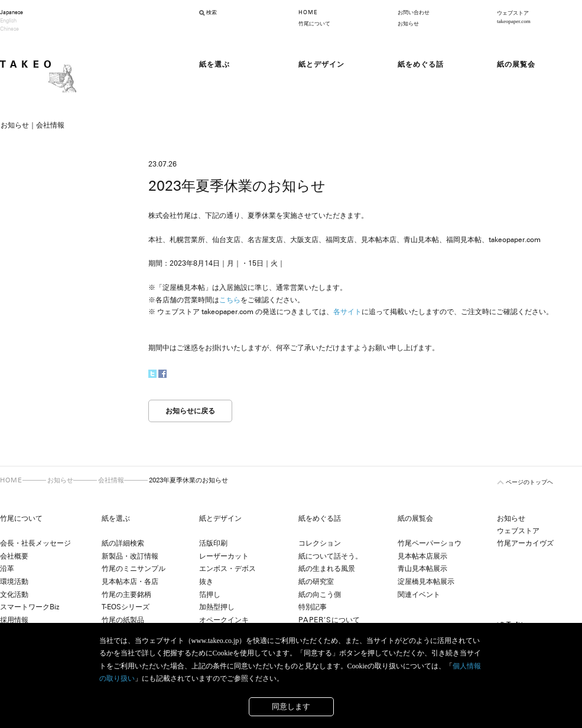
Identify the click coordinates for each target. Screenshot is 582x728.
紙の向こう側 (320, 595)
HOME (308, 12)
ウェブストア (518, 531)
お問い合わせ (414, 12)
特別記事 (313, 607)
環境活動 (14, 582)
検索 (212, 12)
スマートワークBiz (30, 607)
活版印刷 (213, 543)
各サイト (347, 312)
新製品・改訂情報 (130, 556)
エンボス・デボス (227, 569)
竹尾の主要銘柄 (126, 595)
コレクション (320, 543)
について (329, 620)
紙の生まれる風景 (327, 569)
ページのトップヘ (529, 482)
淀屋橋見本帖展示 (426, 582)
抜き (206, 582)
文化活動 (14, 595)
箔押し (210, 595)
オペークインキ (224, 620)
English (8, 21)
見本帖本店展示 (422, 556)
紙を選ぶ (116, 518)
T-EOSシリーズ (126, 607)
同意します (291, 706)
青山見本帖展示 (422, 569)
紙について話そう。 (330, 556)
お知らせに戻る (190, 411)
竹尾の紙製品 (123, 620)
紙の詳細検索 (123, 543)
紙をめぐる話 (320, 518)
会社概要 (14, 556)
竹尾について (314, 24)
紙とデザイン (220, 518)
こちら (230, 300)
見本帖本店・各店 (130, 582)
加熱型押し (217, 607)
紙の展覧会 (415, 518)
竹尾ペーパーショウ (430, 543)
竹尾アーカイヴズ (525, 543)
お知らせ (408, 24)
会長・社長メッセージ (35, 543)
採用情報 (14, 620)
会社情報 (111, 480)
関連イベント (419, 595)
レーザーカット (224, 556)
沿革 (7, 569)
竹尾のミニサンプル (134, 569)
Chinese (9, 29)
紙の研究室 (316, 582)
